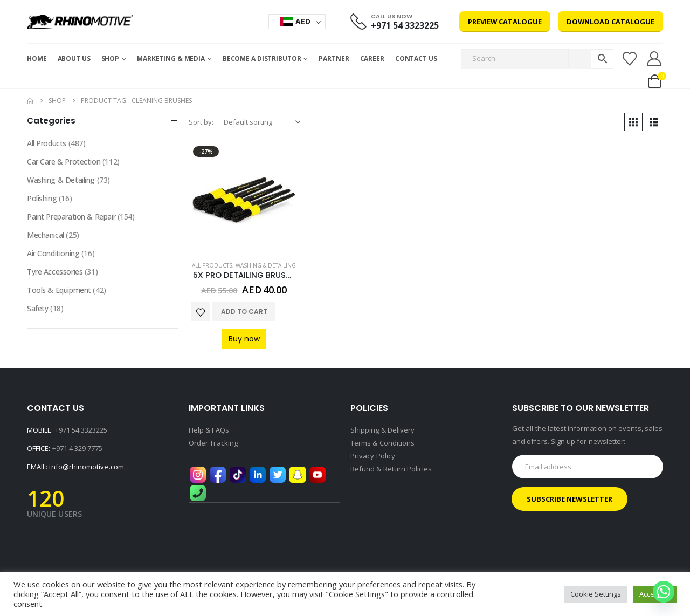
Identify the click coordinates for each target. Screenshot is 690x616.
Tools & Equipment (59, 290)
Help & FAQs (209, 430)
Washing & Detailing (266, 265)
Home (37, 59)
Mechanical (46, 235)
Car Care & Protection (64, 162)
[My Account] (654, 59)
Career (372, 59)
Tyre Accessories (55, 272)
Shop (111, 59)
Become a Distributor (262, 59)
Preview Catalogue (505, 22)
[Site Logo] (80, 22)
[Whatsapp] (664, 592)
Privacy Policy (373, 456)
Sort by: (201, 122)
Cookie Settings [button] (596, 594)
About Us (74, 59)
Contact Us (416, 59)
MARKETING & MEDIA (171, 59)
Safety (37, 308)
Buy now (244, 339)
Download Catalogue (610, 22)
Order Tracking (213, 443)
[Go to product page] (244, 197)
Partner (334, 59)
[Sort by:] (262, 122)
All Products (212, 265)
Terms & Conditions (382, 443)
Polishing (42, 198)
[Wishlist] (629, 59)
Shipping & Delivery (382, 430)
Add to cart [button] (244, 312)
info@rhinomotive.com (86, 467)
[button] (633, 122)
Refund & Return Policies (391, 469)
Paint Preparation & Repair (71, 217)
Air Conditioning (53, 253)
